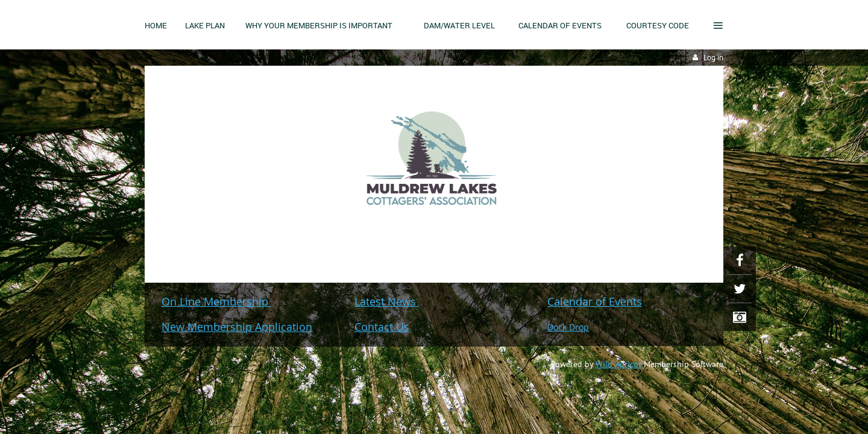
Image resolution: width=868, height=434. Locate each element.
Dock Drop (568, 327)
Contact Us (382, 327)
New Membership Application (237, 327)
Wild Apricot (618, 364)
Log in (713, 58)
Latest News (387, 301)
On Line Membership (216, 301)
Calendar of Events (595, 301)
